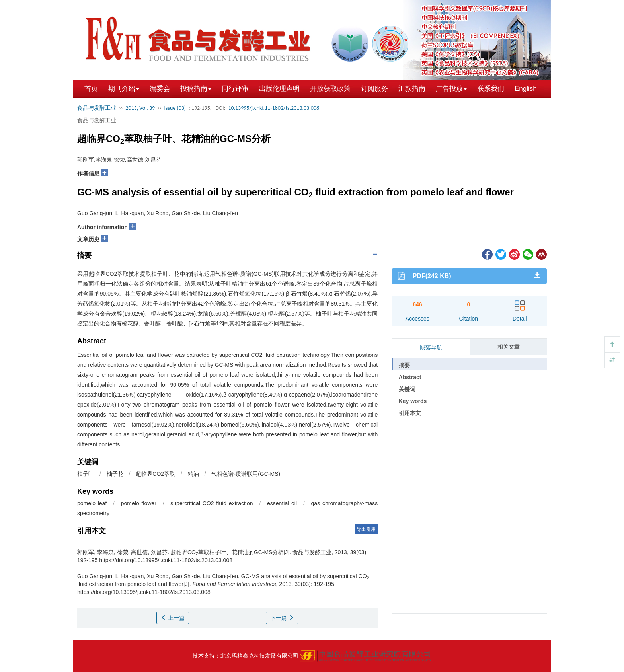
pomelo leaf (92, 503)
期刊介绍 (124, 89)
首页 (91, 89)
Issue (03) (175, 108)
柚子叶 (86, 474)
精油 (193, 474)
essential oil (282, 503)
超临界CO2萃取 (155, 474)
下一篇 (282, 618)
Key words (413, 401)
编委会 (160, 89)
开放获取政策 (330, 89)
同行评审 (235, 89)
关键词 (407, 389)
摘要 (404, 365)
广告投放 (451, 89)
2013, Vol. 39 (140, 108)
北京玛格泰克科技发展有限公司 (259, 656)
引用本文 (410, 413)
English (526, 89)
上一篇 (173, 618)
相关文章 (509, 347)
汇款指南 (412, 89)
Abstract (410, 377)
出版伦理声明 (279, 89)
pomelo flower (139, 503)
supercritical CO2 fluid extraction (212, 503)
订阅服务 (374, 89)
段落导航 (431, 347)
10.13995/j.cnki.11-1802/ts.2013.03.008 (274, 108)
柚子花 (115, 474)
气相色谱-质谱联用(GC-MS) (246, 474)
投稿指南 (196, 89)
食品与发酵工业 (97, 108)
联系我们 (491, 89)
